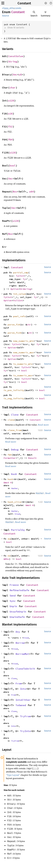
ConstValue (16, 56)
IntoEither (23, 700)
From (19, 683)
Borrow (20, 643)
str (29, 325)
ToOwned (21, 705)
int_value (19, 294)
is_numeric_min (23, 364)
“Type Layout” (13, 775)
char (13, 88)
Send (13, 596)
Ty (24, 279)
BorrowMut (22, 654)
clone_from (15, 430)
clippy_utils (8, 8)
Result (32, 458)
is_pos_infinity (14, 390)
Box (15, 192)
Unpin (13, 606)
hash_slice (15, 502)
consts (18, 8)
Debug (15, 450)
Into (23, 689)
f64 (10, 140)
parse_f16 (14, 325)
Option (15, 289)
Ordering (26, 289)
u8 (20, 75)
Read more (43, 425)
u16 (10, 114)
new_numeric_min (23, 341)
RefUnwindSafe (19, 590)
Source (5, 16)
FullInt (18, 300)
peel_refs (19, 316)
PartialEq (18, 530)
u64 (32, 192)
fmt (10, 455)
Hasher (15, 488)
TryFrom (25, 716)
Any (18, 632)
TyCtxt (20, 276)
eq (9, 539)
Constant (24, 3)
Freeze (14, 585)
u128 (11, 101)
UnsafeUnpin (18, 612)
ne (9, 556)
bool (13, 166)
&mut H (8, 482)
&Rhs (6, 559)
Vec (15, 75)
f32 (10, 127)
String (13, 62)
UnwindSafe (17, 617)
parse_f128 (15, 333)
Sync (13, 601)
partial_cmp (21, 272)
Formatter (10, 458)
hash (10, 479)
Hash (14, 474)
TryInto (25, 731)
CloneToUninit (25, 669)
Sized (17, 514)
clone (11, 420)
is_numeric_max (23, 375)
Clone (15, 415)
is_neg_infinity (14, 398)
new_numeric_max (23, 352)
